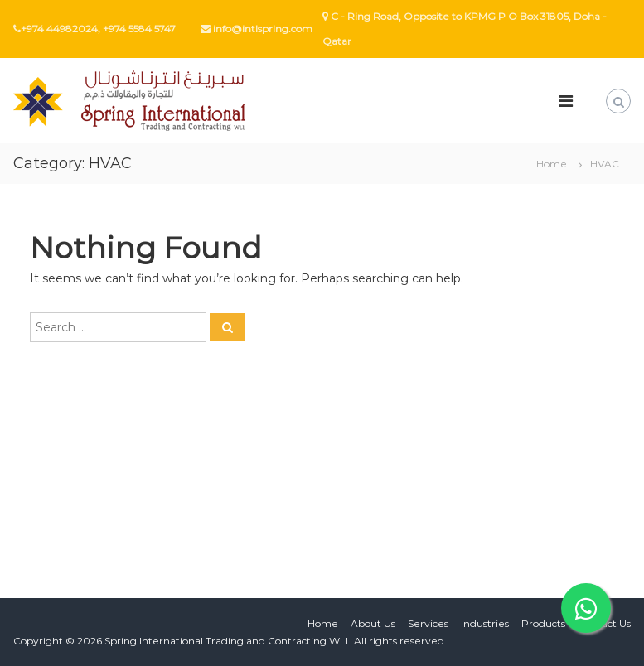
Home (323, 623)
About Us (373, 623)
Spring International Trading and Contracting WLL (228, 641)
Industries (485, 623)
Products (543, 623)
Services (428, 623)
